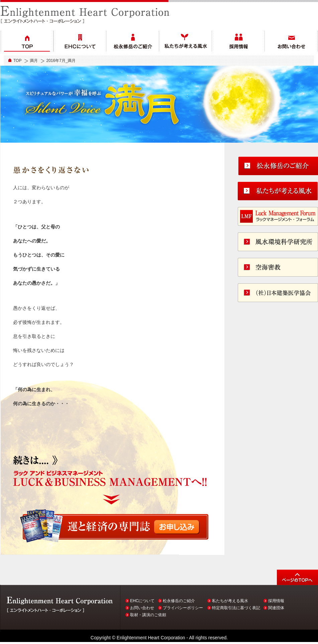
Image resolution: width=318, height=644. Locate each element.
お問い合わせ (142, 608)
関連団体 (276, 608)
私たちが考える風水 (230, 601)
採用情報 (276, 601)
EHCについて (142, 601)
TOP (17, 61)
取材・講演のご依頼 (148, 615)
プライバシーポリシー (183, 608)
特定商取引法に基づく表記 (236, 608)
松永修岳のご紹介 (179, 601)
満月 (34, 61)
